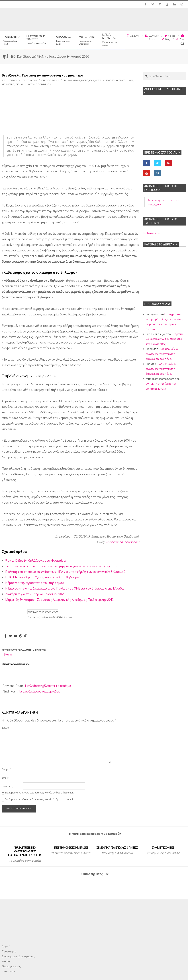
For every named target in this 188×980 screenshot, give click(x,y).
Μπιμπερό (8, 84)
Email (5, 778)
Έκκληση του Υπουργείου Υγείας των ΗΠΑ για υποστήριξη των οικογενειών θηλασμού (65, 572)
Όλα (92, 80)
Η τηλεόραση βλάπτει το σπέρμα (47, 686)
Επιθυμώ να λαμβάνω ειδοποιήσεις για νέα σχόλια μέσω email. (39, 792)
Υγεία (98, 80)
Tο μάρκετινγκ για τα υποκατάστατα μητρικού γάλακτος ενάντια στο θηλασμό (62, 566)
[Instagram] (26, 636)
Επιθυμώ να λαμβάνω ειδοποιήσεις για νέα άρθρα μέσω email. (39, 799)
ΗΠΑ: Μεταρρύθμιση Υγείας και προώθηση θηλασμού (43, 577)
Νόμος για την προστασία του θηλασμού (34, 583)
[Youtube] (16, 636)
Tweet (8, 655)
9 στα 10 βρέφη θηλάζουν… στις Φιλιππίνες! (36, 560)
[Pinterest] (21, 636)
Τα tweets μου (152, 233)
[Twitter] (11, 636)
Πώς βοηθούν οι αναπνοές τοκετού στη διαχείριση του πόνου (162, 354)
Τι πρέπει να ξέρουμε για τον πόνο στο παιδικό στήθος (164, 339)
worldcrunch (114, 542)
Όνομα (6, 769)
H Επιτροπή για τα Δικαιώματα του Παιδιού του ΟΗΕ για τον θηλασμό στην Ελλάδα (65, 588)
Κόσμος (121, 80)
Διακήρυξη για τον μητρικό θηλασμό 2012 (34, 594)
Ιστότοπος (7, 786)
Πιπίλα (19, 84)
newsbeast (132, 542)
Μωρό (85, 80)
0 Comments (43, 84)
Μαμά (130, 80)
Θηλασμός (74, 80)
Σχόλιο (5, 728)
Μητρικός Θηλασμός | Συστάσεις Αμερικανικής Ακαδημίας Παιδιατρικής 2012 (59, 599)
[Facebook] (5, 636)
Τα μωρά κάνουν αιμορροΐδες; (39, 691)
